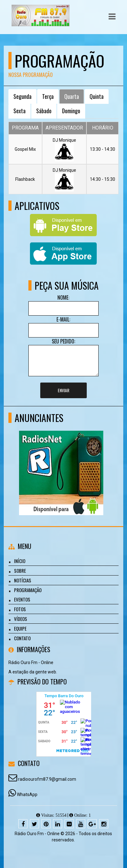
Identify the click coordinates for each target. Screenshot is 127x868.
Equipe (20, 628)
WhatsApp (27, 794)
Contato (22, 638)
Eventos (22, 599)
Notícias (23, 580)
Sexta (20, 111)
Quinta (97, 96)
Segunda (22, 96)
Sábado (44, 111)
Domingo (71, 111)
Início (20, 561)
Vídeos (21, 619)
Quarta (72, 96)
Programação (28, 590)
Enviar (64, 390)
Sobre (20, 571)
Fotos (20, 609)
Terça (48, 96)
